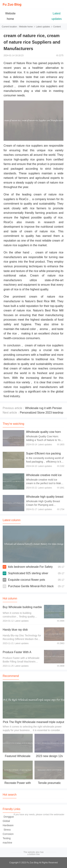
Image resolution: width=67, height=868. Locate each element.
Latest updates (43, 27)
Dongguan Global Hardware (9, 821)
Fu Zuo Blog (12, 5)
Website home (26, 27)
